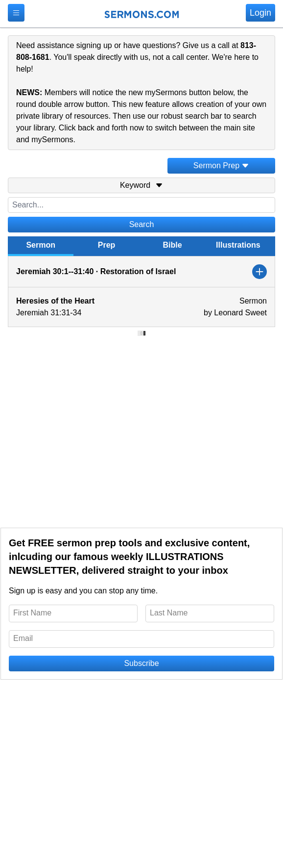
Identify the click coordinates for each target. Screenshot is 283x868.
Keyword (141, 185)
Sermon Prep (221, 166)
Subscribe (141, 663)
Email (23, 638)
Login (260, 13)
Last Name (169, 613)
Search (142, 224)
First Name (32, 613)
